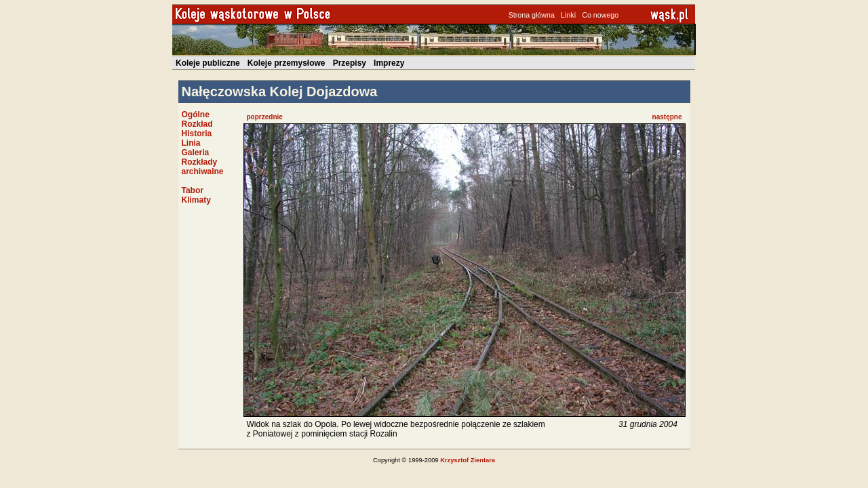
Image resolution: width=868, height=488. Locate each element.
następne (667, 117)
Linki (568, 15)
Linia (191, 143)
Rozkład (197, 124)
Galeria (196, 152)
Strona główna (532, 15)
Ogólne (196, 115)
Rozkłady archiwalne (203, 167)
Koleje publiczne (208, 63)
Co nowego (600, 15)
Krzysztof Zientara (468, 460)
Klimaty (196, 200)
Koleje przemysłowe (287, 63)
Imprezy (389, 63)
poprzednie (265, 117)
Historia (197, 134)
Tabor (193, 190)
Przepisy (350, 63)
